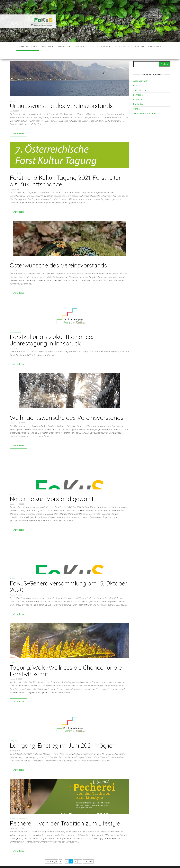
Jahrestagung (15, 164)
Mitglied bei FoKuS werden (129, 46)
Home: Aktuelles (28, 46)
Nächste (88, 853)
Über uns (47, 46)
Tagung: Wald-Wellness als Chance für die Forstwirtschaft (66, 662)
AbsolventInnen (141, 72)
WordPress (91, 862)
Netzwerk (104, 46)
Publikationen (22, 810)
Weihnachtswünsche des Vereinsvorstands (67, 409)
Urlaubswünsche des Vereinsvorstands (61, 97)
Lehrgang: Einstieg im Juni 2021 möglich (63, 737)
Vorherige (52, 853)
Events (12, 570)
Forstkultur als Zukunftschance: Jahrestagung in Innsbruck (51, 332)
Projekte (138, 91)
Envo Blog (111, 862)
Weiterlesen (19, 125)
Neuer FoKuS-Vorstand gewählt (52, 490)
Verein (12, 93)
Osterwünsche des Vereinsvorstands (58, 257)
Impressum (155, 46)
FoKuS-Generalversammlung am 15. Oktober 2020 (69, 578)
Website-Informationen (145, 105)
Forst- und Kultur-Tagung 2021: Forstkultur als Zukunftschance (65, 172)
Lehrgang (64, 46)
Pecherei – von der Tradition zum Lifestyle (65, 815)
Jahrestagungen (84, 46)
